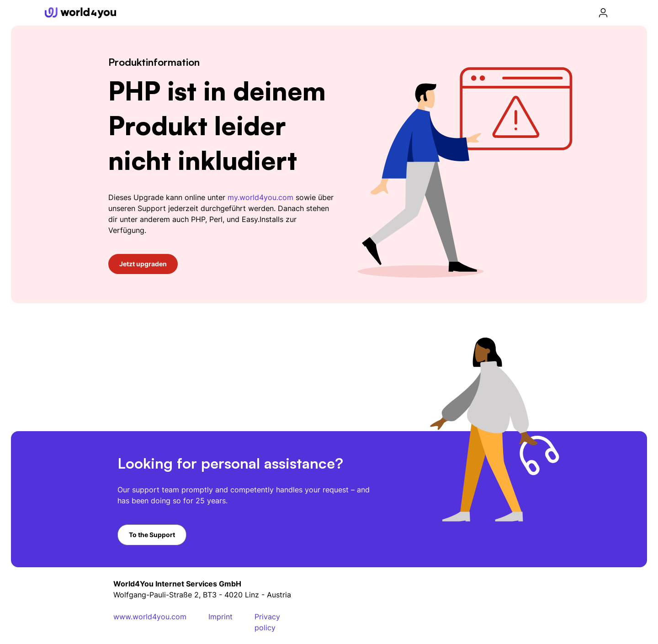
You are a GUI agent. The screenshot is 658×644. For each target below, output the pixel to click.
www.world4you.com (150, 617)
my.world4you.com (260, 197)
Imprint (220, 617)
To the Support (152, 535)
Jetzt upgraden (143, 264)
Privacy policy (267, 622)
